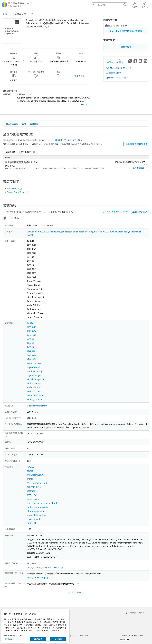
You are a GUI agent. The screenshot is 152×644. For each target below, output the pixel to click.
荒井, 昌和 (32, 351)
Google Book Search (18, 192)
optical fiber (33, 523)
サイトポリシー (86, 636)
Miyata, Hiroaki (34, 367)
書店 (24, 124)
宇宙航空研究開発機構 (37, 405)
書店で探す (126, 47)
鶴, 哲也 (31, 323)
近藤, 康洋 (32, 359)
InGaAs (30, 467)
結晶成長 (31, 491)
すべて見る (85, 104)
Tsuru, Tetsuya (34, 363)
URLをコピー (120, 61)
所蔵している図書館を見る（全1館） (126, 31)
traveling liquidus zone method (42, 503)
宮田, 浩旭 (32, 327)
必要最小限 (38, 639)
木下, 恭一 (32, 339)
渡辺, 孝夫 (32, 355)
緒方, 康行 (32, 335)
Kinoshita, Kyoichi (35, 379)
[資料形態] (29, 152)
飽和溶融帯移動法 (35, 475)
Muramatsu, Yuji (35, 371)
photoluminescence (36, 511)
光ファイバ (32, 495)
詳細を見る (80, 76)
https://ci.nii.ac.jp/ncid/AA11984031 (45, 567)
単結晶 (30, 471)
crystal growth (34, 519)
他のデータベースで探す (117, 78)
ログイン (145, 5)
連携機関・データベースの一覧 (69, 140)
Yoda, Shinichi (34, 387)
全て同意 (58, 639)
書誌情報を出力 (113, 73)
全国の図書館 (12, 124)
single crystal (33, 499)
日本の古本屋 (14, 188)
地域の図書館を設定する (137, 144)
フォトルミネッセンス (37, 483)
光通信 (30, 479)
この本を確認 (140, 168)
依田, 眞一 (32, 347)
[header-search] (109, 5)
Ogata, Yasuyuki (35, 375)
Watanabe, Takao (35, 395)
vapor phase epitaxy (36, 515)
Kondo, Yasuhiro (35, 399)
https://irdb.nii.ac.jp (37, 578)
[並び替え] (12, 152)
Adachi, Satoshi (34, 383)
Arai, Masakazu (34, 391)
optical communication (38, 507)
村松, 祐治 (32, 331)
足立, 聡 (31, 343)
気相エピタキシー (35, 487)
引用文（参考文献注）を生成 (118, 68)
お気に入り (110, 61)
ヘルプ (134, 5)
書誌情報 (34, 124)
